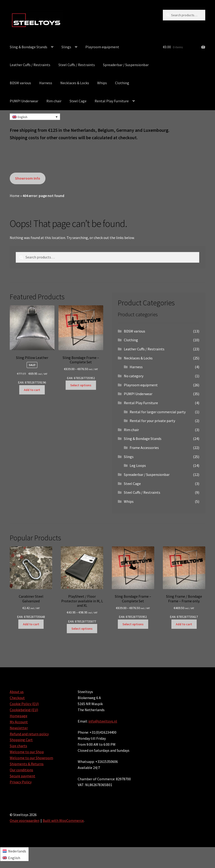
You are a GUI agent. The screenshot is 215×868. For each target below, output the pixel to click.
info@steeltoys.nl (103, 721)
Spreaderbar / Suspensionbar (126, 65)
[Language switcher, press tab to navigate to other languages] (35, 117)
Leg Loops (138, 465)
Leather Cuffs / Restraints (30, 65)
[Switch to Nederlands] (14, 851)
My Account (19, 722)
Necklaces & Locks (75, 83)
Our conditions (21, 770)
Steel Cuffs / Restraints (77, 65)
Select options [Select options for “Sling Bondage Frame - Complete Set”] (81, 385)
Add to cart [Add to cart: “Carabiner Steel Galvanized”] (31, 624)
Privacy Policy (21, 782)
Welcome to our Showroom (31, 758)
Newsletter (19, 728)
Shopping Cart (21, 740)
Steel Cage (78, 101)
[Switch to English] (14, 858)
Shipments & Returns (27, 764)
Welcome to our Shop (27, 752)
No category (134, 376)
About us (17, 692)
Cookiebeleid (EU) (24, 710)
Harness (46, 83)
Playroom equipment (102, 47)
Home (15, 196)
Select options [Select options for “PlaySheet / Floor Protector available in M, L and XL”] (82, 629)
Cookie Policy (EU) (24, 704)
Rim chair (54, 101)
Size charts (18, 746)
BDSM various (20, 83)
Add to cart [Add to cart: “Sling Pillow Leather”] (32, 390)
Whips (102, 83)
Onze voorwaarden (25, 820)
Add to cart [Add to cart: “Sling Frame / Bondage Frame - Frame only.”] (184, 624)
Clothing (122, 83)
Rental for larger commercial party (158, 412)
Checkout (17, 698)
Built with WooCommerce (63, 820)
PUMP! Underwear (24, 101)
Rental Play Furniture (112, 101)
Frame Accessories (144, 448)
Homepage (19, 716)
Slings (66, 47)
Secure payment (22, 776)
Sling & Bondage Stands (29, 47)
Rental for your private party (152, 421)
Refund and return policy (29, 734)
